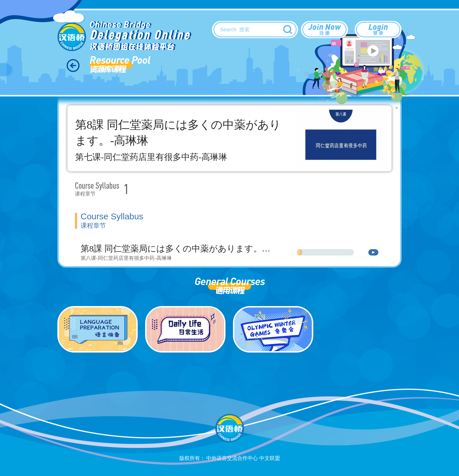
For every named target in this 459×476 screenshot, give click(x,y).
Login (378, 29)
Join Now (324, 29)
